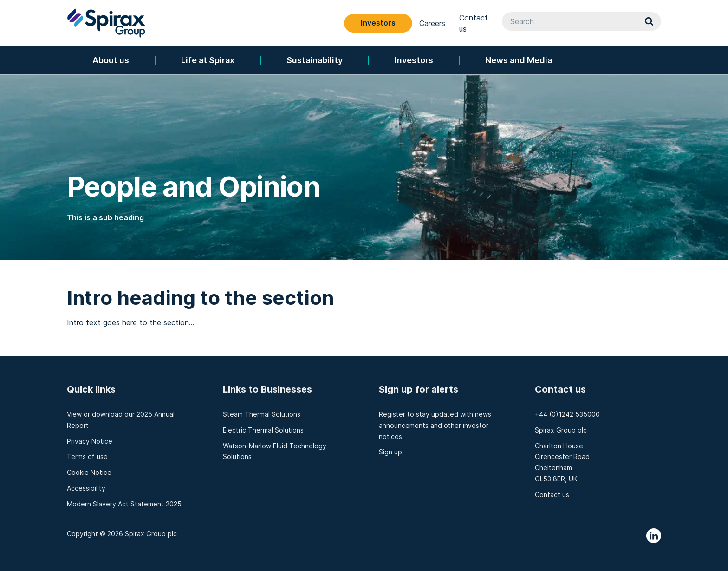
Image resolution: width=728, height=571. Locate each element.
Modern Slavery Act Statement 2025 (124, 504)
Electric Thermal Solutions (263, 430)
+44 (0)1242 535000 (567, 414)
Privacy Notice (90, 441)
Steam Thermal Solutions (262, 414)
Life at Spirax (208, 60)
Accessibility (86, 488)
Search (649, 23)
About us (111, 60)
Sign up (390, 452)
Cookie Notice (89, 472)
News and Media (519, 60)
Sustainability (315, 60)
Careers (514, 23)
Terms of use (87, 456)
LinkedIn (654, 536)
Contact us (561, 23)
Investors (460, 23)
